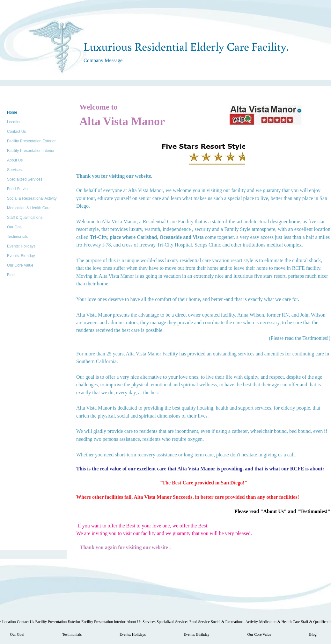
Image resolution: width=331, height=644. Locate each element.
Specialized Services (25, 179)
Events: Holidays (21, 246)
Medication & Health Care (29, 208)
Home (12, 112)
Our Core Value (20, 265)
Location (14, 122)
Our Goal (15, 227)
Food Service (18, 189)
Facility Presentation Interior (31, 151)
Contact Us (16, 132)
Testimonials (18, 237)
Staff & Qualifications (25, 218)
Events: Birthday (21, 256)
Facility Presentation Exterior (31, 141)
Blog (11, 275)
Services (14, 170)
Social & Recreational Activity (32, 198)
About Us (15, 160)
